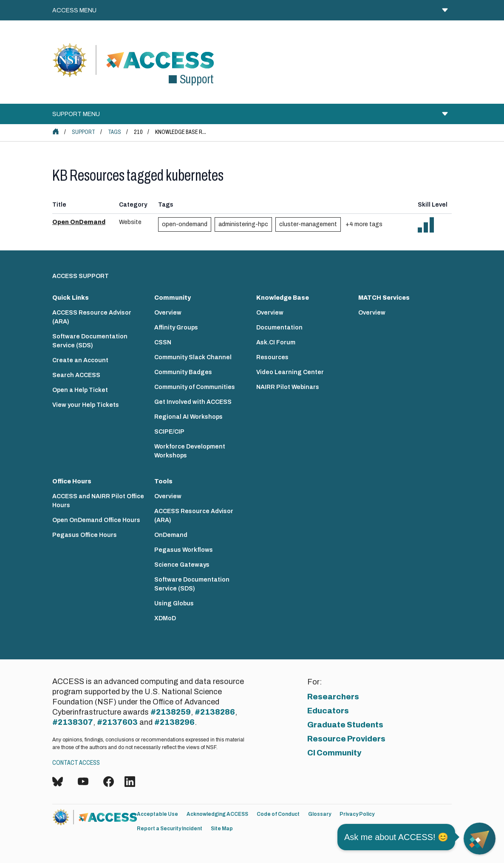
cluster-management (308, 224)
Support (84, 132)
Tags (115, 132)
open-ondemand (185, 224)
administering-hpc (243, 224)
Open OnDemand (79, 222)
